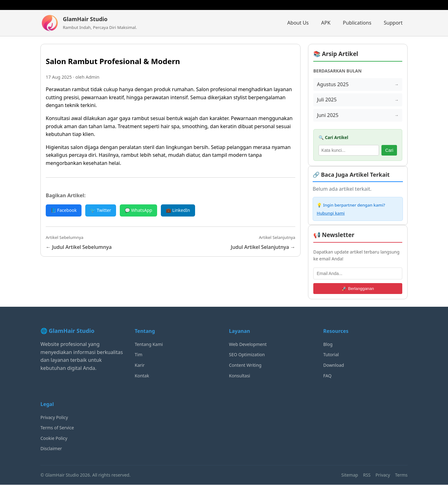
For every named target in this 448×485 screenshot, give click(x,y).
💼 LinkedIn (178, 210)
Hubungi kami (331, 213)
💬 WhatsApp (138, 210)
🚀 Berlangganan (358, 289)
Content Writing (245, 365)
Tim (139, 355)
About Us (298, 23)
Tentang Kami (149, 344)
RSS (367, 475)
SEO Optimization (247, 355)
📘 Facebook (64, 210)
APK (326, 23)
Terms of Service (57, 428)
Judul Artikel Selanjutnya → (263, 247)
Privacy (383, 475)
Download (334, 365)
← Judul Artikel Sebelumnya (79, 247)
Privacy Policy (54, 417)
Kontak (142, 376)
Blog (328, 344)
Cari (389, 150)
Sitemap (350, 475)
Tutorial (331, 355)
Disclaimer (51, 449)
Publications (357, 23)
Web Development (248, 344)
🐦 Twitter (101, 210)
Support (393, 23)
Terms (401, 475)
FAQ (327, 376)
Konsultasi (240, 376)
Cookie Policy (54, 438)
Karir (140, 365)
